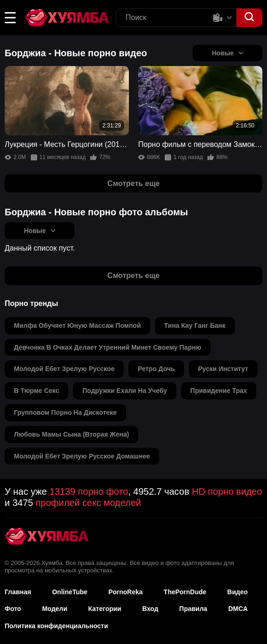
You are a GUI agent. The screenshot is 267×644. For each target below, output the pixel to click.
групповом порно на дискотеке (65, 412)
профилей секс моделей (88, 503)
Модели (54, 609)
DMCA (238, 609)
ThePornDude (185, 592)
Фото (13, 609)
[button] (10, 18)
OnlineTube (70, 592)
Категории (105, 609)
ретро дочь (156, 369)
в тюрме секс (37, 391)
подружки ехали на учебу (125, 391)
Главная (18, 592)
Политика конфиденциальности (56, 626)
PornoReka (126, 592)
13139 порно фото (89, 491)
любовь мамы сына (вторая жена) (71, 434)
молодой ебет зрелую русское (64, 369)
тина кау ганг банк (195, 325)
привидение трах (219, 391)
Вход (150, 609)
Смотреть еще (133, 183)
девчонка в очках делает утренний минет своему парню (108, 347)
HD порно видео (227, 491)
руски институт (223, 369)
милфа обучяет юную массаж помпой (77, 325)
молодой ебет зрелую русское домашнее (82, 456)
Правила (193, 609)
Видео (238, 592)
